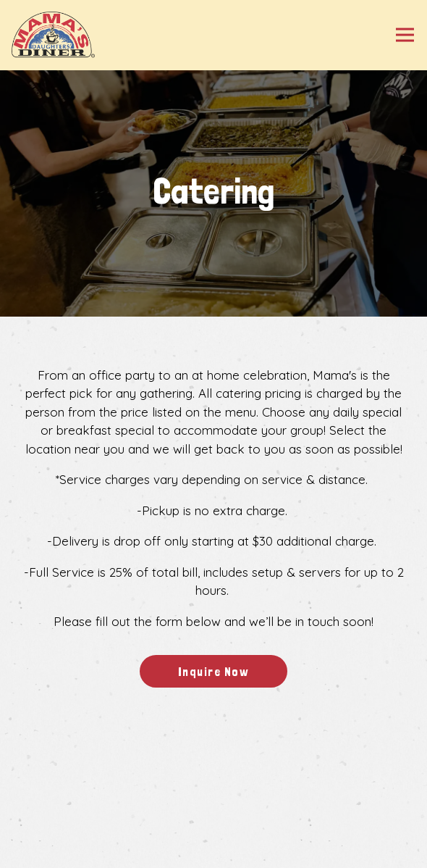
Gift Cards (214, 852)
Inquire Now (214, 672)
